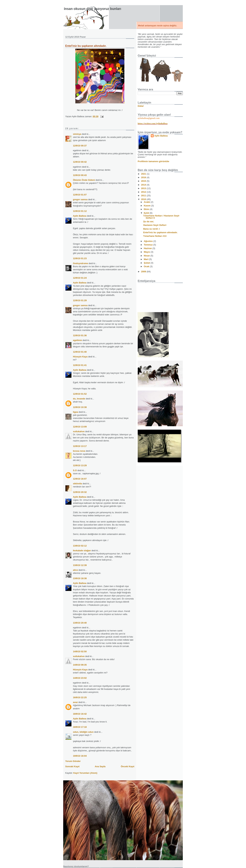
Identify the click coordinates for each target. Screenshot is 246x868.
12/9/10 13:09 (80, 427)
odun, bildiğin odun (83, 732)
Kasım (148, 206)
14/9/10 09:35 (80, 665)
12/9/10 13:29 (80, 465)
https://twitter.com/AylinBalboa (153, 123)
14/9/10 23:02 (80, 678)
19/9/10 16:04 (80, 756)
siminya (77, 134)
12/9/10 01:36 (80, 335)
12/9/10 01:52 (80, 394)
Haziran (148, 248)
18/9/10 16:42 (80, 714)
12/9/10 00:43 (80, 175)
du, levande (79, 399)
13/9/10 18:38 (80, 578)
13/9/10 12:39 (80, 565)
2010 (144, 199)
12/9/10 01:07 (80, 195)
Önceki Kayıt (128, 766)
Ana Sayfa (100, 766)
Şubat (147, 263)
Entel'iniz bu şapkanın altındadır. (86, 46)
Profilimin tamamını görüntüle (153, 161)
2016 (144, 177)
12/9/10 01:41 (80, 365)
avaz (75, 702)
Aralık (147, 202)
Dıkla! (141, 106)
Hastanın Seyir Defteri (155, 225)
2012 (144, 192)
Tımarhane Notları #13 (155, 236)
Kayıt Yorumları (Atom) (85, 773)
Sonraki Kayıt (72, 766)
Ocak (147, 266)
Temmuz (149, 245)
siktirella (77, 484)
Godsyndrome (80, 263)
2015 (144, 181)
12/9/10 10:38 (80, 407)
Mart (146, 259)
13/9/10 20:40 (80, 623)
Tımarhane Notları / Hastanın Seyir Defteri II (161, 217)
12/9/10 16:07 (80, 479)
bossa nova (79, 451)
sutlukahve (79, 431)
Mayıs (147, 252)
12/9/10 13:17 (80, 446)
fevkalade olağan (82, 551)
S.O (75, 470)
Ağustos (149, 241)
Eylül (147, 213)
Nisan (147, 256)
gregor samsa (80, 199)
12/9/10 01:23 (80, 258)
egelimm (77, 340)
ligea (76, 412)
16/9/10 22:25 (80, 697)
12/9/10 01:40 (80, 352)
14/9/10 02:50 (80, 651)
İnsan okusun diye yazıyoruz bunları (93, 9)
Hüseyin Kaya (80, 357)
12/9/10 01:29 (80, 300)
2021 (144, 174)
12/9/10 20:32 (80, 492)
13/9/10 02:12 (80, 546)
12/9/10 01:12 (80, 211)
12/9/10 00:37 (80, 146)
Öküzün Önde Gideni (84, 180)
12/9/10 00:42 (80, 162)
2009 (144, 272)
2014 (144, 185)
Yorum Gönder (73, 761)
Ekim (147, 209)
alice (75, 570)
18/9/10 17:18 (80, 727)
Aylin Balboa (80, 216)
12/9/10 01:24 (80, 278)
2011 (144, 196)
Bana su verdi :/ (151, 229)
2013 (144, 188)
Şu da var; (149, 221)
